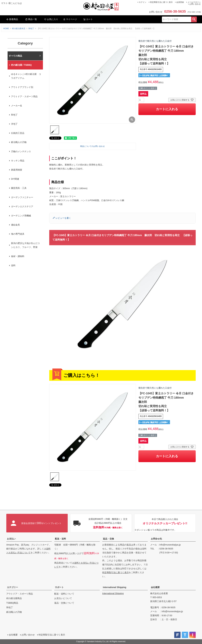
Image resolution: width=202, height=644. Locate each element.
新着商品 (12, 19)
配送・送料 (60, 539)
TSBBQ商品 (12, 603)
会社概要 (155, 587)
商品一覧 (31, 19)
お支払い (11, 539)
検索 (194, 19)
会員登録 (180, 2)
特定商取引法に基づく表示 (161, 2)
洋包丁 (14, 124)
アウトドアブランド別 (22, 87)
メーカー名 (17, 106)
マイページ (70, 19)
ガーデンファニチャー (22, 197)
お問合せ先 (156, 539)
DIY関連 (15, 179)
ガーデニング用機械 (21, 216)
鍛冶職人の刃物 (19, 142)
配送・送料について (64, 594)
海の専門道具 (18, 234)
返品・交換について (64, 603)
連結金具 (15, 225)
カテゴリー (12, 587)
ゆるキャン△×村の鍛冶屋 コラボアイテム (26, 76)
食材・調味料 (18, 256)
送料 (13, 265)
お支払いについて (63, 598)
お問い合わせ (195, 4)
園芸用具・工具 (19, 188)
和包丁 (31, 29)
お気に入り (51, 19)
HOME (6, 29)
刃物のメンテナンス (21, 151)
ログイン (143, 2)
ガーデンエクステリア (22, 206)
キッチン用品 (18, 161)
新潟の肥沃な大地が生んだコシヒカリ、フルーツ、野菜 (25, 245)
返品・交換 (108, 539)
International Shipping (115, 587)
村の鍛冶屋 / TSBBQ (21, 65)
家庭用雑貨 (17, 170)
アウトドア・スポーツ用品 (24, 96)
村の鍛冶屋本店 (19, 29)
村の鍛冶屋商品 (14, 598)
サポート (59, 587)
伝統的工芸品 (18, 133)
